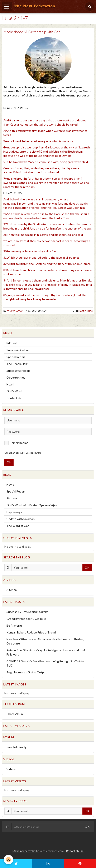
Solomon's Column (18, 350)
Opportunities (16, 377)
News (10, 485)
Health (11, 384)
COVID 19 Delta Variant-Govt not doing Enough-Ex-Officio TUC (45, 663)
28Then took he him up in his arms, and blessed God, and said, (43, 235)
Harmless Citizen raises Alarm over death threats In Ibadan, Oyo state (45, 641)
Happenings (86, 311)
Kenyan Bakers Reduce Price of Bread (31, 632)
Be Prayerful (15, 625)
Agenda (12, 590)
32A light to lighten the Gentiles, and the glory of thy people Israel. (47, 264)
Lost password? (34, 453)
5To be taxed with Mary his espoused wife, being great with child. (46, 162)
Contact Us (14, 398)
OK (9, 462)
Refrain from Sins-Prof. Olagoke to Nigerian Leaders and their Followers (46, 652)
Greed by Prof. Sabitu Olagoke (26, 619)
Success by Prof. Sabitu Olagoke (27, 612)
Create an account (14, 453)
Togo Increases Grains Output (27, 672)
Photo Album (15, 714)
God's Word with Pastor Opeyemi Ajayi (32, 505)
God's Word (14, 391)
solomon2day (15, 311)
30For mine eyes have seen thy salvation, (30, 251)
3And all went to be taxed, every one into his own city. (38, 141)
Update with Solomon (21, 519)
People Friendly (16, 747)
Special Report (16, 357)
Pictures (12, 498)
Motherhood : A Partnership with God (32, 32)
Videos (11, 769)
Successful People (18, 371)
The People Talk (17, 364)
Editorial (12, 343)
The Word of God (18, 526)
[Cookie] (8, 860)
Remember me (16, 443)
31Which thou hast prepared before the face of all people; (41, 257)
